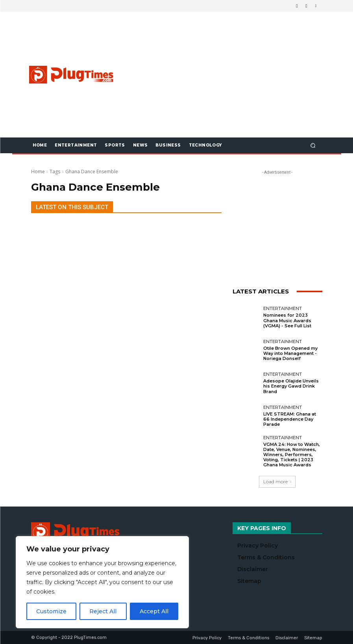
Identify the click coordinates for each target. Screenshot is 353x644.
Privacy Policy (258, 546)
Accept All (154, 611)
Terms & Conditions (266, 557)
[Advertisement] (237, 74)
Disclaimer (253, 569)
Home (38, 172)
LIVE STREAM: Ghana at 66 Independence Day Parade (290, 419)
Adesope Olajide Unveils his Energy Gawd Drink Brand (291, 386)
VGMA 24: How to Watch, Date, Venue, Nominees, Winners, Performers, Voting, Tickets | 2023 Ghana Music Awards (292, 455)
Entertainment (283, 309)
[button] (313, 145)
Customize (51, 611)
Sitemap (249, 581)
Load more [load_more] (277, 482)
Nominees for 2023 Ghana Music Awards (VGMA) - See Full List (287, 320)
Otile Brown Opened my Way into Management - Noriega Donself (290, 353)
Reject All (103, 611)
